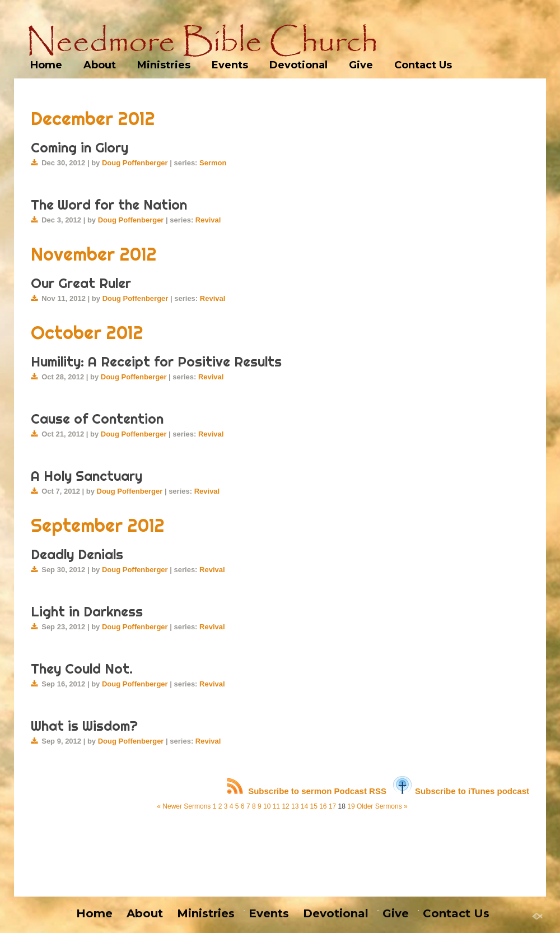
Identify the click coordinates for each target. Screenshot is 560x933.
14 (304, 806)
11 (276, 806)
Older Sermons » (382, 806)
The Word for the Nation (109, 205)
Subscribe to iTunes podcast (461, 791)
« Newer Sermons (184, 806)
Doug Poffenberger (135, 163)
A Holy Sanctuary (87, 476)
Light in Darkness (87, 611)
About (100, 65)
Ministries (164, 65)
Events (230, 65)
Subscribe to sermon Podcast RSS (307, 791)
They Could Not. (82, 669)
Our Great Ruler (81, 283)
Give (361, 65)
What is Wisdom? (84, 726)
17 (332, 806)
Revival (208, 220)
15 (313, 806)
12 (285, 806)
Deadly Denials (77, 554)
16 (323, 806)
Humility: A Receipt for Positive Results (156, 361)
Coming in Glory (80, 147)
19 (351, 806)
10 (267, 806)
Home (46, 65)
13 (295, 806)
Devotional (298, 65)
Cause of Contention (97, 419)
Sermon (213, 163)
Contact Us (423, 65)
